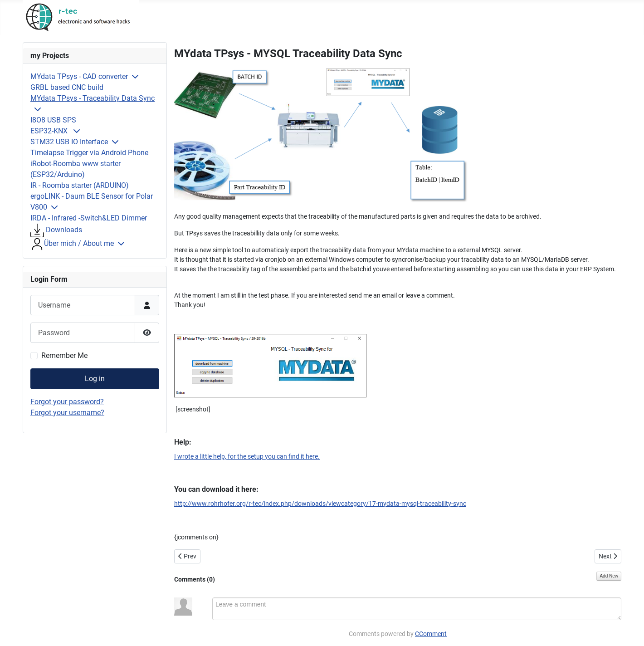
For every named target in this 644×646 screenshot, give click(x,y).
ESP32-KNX (50, 131)
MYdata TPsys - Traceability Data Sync (93, 98)
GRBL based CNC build (67, 87)
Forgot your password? (67, 402)
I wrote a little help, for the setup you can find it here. (247, 456)
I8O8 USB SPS (53, 120)
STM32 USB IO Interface (69, 142)
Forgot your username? (67, 413)
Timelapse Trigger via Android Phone (89, 153)
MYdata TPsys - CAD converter (79, 76)
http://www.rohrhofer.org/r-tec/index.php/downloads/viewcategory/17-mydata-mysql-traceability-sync (320, 504)
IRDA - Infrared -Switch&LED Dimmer (89, 218)
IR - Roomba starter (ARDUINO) (80, 185)
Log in (95, 379)
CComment (431, 634)
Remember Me (64, 355)
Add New (609, 576)
